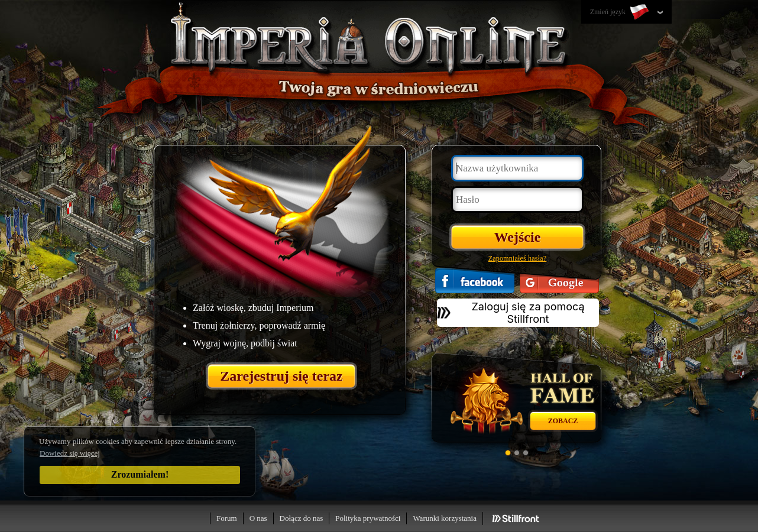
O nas (258, 518)
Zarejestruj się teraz (281, 376)
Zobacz (563, 421)
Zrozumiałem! (140, 474)
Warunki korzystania (445, 518)
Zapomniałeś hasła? (518, 258)
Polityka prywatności (368, 518)
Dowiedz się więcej (70, 453)
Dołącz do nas (302, 518)
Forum (227, 518)
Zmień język (621, 12)
